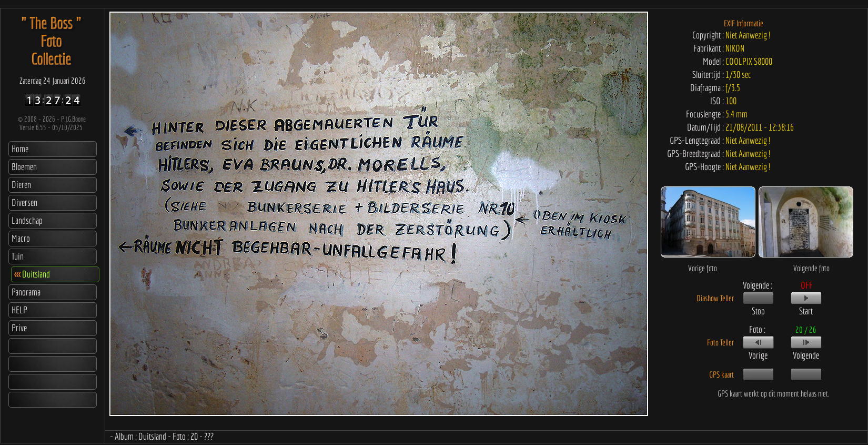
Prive (19, 328)
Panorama (26, 292)
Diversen (24, 202)
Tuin (18, 256)
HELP (19, 310)
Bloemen (24, 167)
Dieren (21, 185)
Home (20, 149)
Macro (21, 238)
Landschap (27, 220)
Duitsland (32, 274)
